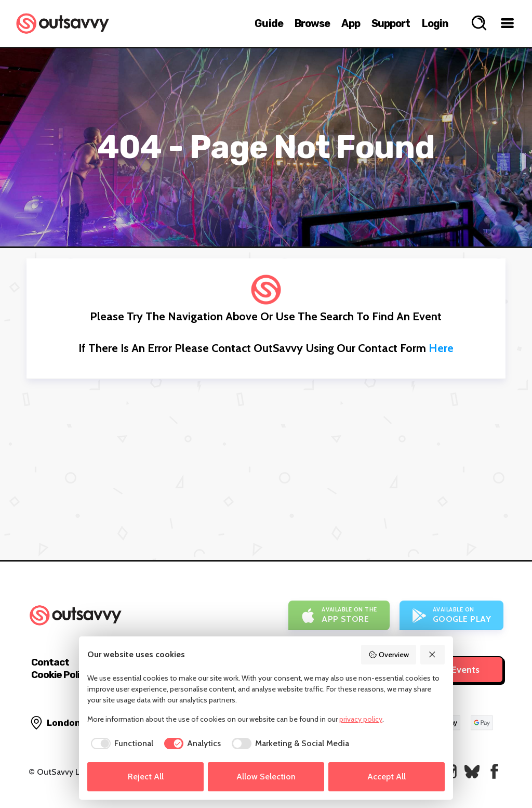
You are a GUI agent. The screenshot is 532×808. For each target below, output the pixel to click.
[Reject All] (433, 655)
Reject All (146, 777)
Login (435, 23)
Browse (312, 23)
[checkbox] (120, 744)
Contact (50, 662)
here (441, 348)
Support (391, 23)
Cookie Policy (61, 675)
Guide (269, 23)
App (350, 23)
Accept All (387, 777)
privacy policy (361, 719)
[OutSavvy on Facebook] (494, 771)
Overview (389, 655)
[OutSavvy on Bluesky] (472, 771)
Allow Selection (266, 777)
